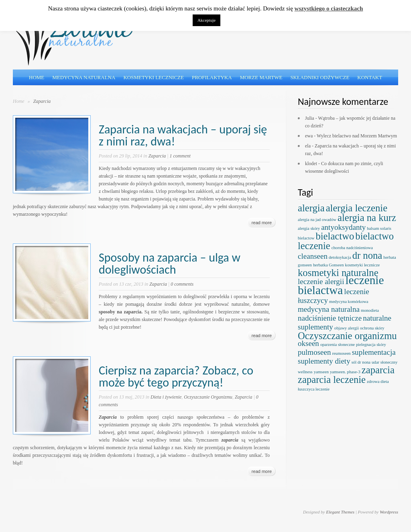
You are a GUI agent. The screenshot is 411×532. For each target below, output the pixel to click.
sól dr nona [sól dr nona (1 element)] (361, 362)
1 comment (180, 156)
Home (37, 77)
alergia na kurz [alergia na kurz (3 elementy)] (367, 218)
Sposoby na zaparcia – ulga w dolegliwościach (170, 263)
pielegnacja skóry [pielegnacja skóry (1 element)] (371, 345)
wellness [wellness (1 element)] (305, 372)
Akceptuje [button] (207, 20)
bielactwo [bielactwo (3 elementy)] (335, 236)
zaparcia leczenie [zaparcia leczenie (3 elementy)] (332, 380)
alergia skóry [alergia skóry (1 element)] (309, 228)
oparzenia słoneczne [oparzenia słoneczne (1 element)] (338, 345)
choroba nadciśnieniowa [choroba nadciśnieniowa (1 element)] (352, 248)
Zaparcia (157, 156)
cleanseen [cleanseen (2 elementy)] (313, 256)
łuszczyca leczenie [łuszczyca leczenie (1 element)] (314, 389)
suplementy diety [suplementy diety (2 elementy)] (324, 361)
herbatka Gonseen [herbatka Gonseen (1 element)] (329, 265)
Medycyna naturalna (84, 77)
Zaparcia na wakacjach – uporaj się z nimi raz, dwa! (183, 135)
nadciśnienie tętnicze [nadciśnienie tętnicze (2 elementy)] (330, 318)
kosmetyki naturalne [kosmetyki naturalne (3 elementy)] (338, 273)
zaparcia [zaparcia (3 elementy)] (378, 370)
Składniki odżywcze (320, 77)
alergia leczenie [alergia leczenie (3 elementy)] (357, 208)
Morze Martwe (261, 77)
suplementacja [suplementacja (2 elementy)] (374, 352)
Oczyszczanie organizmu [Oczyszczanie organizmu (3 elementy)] (347, 336)
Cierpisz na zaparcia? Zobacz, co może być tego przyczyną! (176, 376)
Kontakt (370, 77)
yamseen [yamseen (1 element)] (321, 372)
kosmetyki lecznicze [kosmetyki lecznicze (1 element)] (363, 265)
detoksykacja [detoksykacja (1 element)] (340, 257)
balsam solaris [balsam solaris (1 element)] (379, 228)
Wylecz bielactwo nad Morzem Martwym (357, 136)
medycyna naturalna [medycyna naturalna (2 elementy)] (329, 309)
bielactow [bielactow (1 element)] (306, 238)
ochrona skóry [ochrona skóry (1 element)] (372, 328)
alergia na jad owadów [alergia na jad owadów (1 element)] (317, 220)
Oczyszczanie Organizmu (208, 397)
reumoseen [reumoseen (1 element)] (342, 353)
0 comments (182, 284)
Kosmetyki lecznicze (154, 77)
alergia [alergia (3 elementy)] (311, 208)
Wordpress (389, 512)
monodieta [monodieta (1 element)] (370, 310)
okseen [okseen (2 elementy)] (308, 343)
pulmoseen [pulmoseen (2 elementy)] (314, 352)
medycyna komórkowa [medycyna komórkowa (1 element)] (349, 302)
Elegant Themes (340, 512)
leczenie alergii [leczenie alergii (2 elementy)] (321, 281)
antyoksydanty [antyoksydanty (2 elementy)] (343, 227)
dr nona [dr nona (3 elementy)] (367, 255)
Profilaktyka (212, 77)
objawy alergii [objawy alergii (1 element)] (347, 328)
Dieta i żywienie (166, 397)
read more (262, 223)
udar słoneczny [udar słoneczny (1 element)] (385, 362)
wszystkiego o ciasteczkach (329, 8)
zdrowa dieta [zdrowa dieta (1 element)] (378, 382)
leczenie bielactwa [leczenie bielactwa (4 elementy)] (341, 285)
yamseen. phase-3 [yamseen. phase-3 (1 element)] (345, 372)
